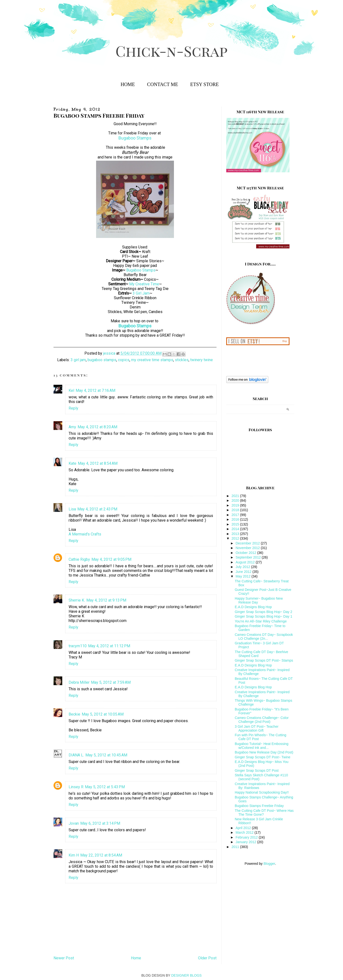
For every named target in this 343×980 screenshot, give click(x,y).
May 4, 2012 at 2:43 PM (97, 509)
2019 (236, 505)
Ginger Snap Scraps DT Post (257, 770)
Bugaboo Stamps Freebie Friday (259, 806)
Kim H (74, 855)
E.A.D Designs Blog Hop (253, 607)
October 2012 (246, 553)
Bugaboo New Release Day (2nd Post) (264, 752)
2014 (236, 529)
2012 (236, 538)
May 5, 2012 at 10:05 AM (103, 714)
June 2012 (244, 572)
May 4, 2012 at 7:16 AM (95, 390)
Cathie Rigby (79, 559)
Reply (73, 408)
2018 (236, 510)
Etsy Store (204, 84)
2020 (236, 500)
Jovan (74, 823)
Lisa (72, 509)
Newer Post (64, 958)
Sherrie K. (77, 600)
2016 (236, 519)
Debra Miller (79, 682)
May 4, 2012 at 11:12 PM (109, 646)
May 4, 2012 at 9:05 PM (111, 559)
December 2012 (248, 543)
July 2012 (243, 567)
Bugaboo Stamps (135, 138)
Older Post (207, 958)
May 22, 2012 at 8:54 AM (101, 855)
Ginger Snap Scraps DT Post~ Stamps (264, 660)
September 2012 (248, 557)
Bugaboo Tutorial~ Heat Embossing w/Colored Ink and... (262, 746)
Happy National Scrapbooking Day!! (262, 792)
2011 (236, 847)
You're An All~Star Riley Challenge (261, 621)
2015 (236, 524)
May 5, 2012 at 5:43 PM (105, 787)
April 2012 (244, 828)
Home (128, 84)
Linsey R (76, 787)
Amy (72, 427)
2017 (236, 515)
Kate (72, 463)
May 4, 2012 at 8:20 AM (97, 427)
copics (124, 360)
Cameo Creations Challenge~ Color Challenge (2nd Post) (262, 720)
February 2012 (247, 837)
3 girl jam (78, 360)
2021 (236, 496)
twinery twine (202, 360)
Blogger (269, 864)
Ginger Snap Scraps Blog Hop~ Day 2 (263, 612)
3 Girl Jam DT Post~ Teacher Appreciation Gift (257, 728)
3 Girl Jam (141, 293)
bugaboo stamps (102, 360)
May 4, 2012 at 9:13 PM (106, 600)
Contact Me (163, 84)
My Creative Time (144, 284)
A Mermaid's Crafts (85, 534)
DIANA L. (76, 755)
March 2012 (245, 832)
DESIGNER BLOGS (186, 975)
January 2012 (246, 842)
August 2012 (246, 562)
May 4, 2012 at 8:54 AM (98, 463)
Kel (71, 390)
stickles (182, 360)
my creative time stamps (152, 360)
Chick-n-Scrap (171, 51)
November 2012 (248, 548)
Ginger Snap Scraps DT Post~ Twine (263, 757)
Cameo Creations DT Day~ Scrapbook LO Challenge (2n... (264, 637)
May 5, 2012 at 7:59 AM (111, 682)
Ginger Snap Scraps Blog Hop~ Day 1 (263, 616)
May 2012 (243, 576)
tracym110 (78, 646)
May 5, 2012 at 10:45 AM (106, 755)
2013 (236, 534)
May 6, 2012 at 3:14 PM (100, 823)
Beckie (74, 714)
